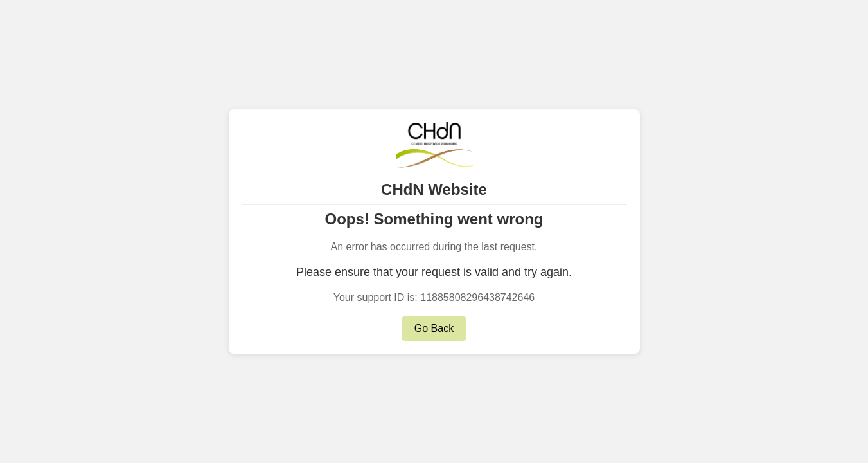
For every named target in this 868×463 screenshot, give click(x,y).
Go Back (434, 328)
